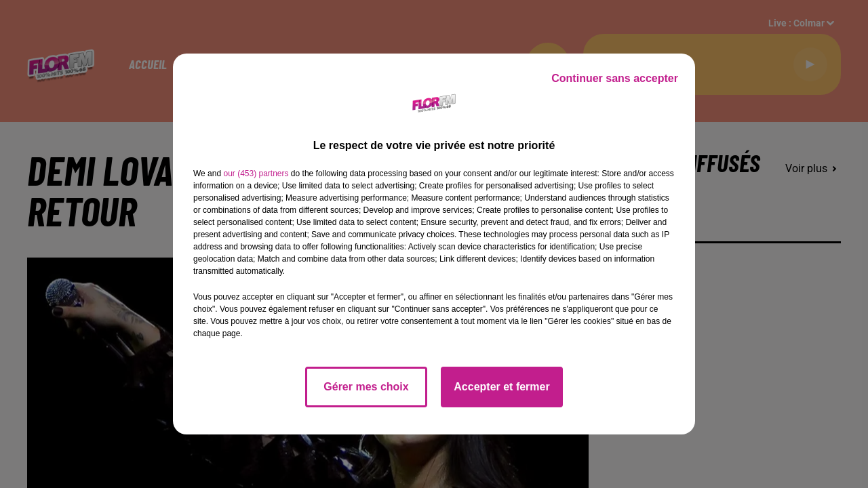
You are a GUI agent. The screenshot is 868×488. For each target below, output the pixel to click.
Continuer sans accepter (615, 78)
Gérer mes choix (366, 387)
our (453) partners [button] (256, 174)
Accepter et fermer (501, 387)
